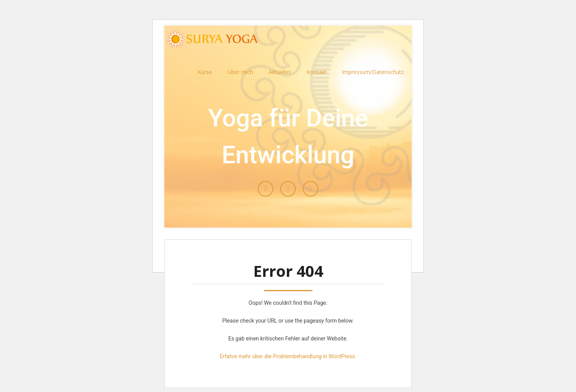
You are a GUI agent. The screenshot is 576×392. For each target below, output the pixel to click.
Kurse (205, 72)
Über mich (240, 72)
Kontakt (316, 72)
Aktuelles (280, 72)
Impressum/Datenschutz (373, 72)
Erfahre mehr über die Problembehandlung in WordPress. (288, 356)
